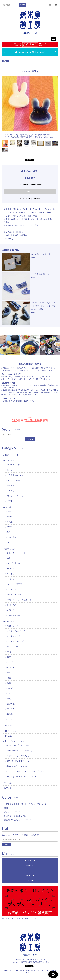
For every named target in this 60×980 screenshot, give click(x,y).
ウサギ (10, 688)
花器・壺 (11, 610)
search (22, 5)
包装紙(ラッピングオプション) (20, 751)
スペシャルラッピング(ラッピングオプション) (26, 771)
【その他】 (9, 736)
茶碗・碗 (11, 569)
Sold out (30, 191)
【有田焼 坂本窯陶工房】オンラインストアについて (25, 804)
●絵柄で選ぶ (9, 622)
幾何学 (10, 714)
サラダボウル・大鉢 (15, 475)
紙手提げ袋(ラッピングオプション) (21, 777)
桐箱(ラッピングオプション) (19, 766)
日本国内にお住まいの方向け (30, 199)
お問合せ (8, 808)
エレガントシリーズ (15, 641)
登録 (7, 845)
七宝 (9, 678)
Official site (30, 860)
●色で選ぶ (8, 507)
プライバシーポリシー (13, 812)
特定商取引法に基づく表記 (15, 816)
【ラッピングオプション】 (15, 741)
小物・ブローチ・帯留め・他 (19, 600)
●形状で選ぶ (9, 549)
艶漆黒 (10, 527)
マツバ (10, 662)
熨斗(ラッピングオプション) (19, 761)
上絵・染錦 (12, 537)
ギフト (10, 501)
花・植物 (11, 709)
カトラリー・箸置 (14, 595)
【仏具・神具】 (11, 731)
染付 (9, 532)
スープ (10, 470)
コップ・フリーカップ (16, 496)
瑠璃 (9, 511)
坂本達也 (8, 783)
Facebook (30, 875)
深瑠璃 (10, 517)
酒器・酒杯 (12, 605)
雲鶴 (9, 699)
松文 (9, 657)
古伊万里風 (12, 704)
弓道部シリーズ (13, 647)
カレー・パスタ (13, 465)
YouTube (30, 880)
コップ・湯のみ (13, 563)
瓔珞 (9, 673)
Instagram (30, 865)
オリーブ (11, 693)
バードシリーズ (13, 636)
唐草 (9, 683)
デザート (11, 486)
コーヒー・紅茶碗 (14, 584)
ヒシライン (12, 667)
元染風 (10, 719)
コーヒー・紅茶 (13, 480)
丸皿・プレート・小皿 (16, 553)
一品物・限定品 (13, 615)
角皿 (9, 558)
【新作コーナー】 (12, 455)
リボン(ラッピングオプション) (20, 756)
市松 (9, 652)
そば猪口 (11, 579)
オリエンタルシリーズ (16, 631)
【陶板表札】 (10, 726)
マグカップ (12, 589)
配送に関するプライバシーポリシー (19, 820)
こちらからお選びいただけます (38, 379)
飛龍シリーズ (13, 626)
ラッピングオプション (31, 377)
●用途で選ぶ (9, 460)
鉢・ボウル (12, 574)
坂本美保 (8, 788)
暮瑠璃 (10, 522)
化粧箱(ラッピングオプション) (20, 745)
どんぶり (11, 491)
